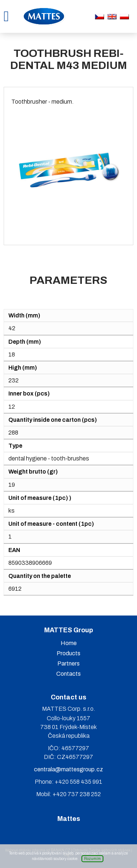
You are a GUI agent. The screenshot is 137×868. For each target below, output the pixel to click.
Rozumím (92, 859)
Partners (68, 663)
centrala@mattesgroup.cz (68, 769)
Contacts (68, 674)
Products (68, 653)
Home (69, 643)
